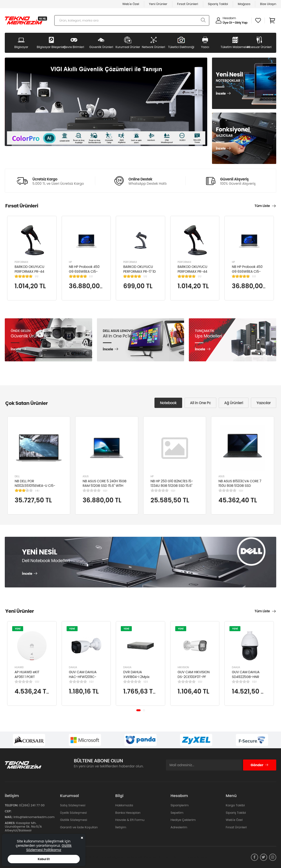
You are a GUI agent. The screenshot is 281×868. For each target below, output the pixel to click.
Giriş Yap (241, 23)
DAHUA (73, 667)
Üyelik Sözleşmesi (73, 813)
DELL (17, 476)
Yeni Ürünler (158, 4)
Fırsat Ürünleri (188, 4)
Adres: (10, 823)
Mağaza (244, 4)
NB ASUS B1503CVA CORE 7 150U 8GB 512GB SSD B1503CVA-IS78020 (240, 486)
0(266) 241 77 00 (32, 805)
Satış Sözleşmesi (73, 805)
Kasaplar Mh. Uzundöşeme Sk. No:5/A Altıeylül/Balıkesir (23, 827)
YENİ (18, 628)
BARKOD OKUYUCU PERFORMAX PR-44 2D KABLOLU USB (29, 271)
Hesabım (229, 18)
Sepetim (177, 813)
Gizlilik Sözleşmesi (74, 820)
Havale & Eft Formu (130, 820)
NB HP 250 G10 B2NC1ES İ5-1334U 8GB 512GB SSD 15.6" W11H (172, 486)
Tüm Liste (262, 206)
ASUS (86, 476)
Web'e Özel (131, 4)
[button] (138, 710)
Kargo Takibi (235, 805)
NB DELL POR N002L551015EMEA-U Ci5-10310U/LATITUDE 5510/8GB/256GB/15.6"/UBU (37, 488)
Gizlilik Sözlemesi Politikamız (49, 848)
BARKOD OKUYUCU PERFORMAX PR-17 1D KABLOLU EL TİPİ (139, 271)
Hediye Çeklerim (183, 820)
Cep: (8, 811)
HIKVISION (183, 667)
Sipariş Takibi (218, 4)
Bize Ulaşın (268, 4)
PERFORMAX (21, 262)
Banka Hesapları (128, 813)
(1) (37, 276)
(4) (37, 491)
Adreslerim (179, 827)
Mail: (9, 817)
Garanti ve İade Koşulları (79, 827)
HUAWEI (19, 667)
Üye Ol (227, 23)
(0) (105, 491)
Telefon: (11, 805)
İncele (221, 94)
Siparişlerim (180, 805)
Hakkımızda (124, 805)
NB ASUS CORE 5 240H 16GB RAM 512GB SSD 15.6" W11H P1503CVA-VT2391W (105, 486)
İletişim (121, 827)
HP (71, 262)
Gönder (260, 765)
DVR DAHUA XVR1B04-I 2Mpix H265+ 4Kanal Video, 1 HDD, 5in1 (140, 679)
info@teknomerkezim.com (34, 817)
